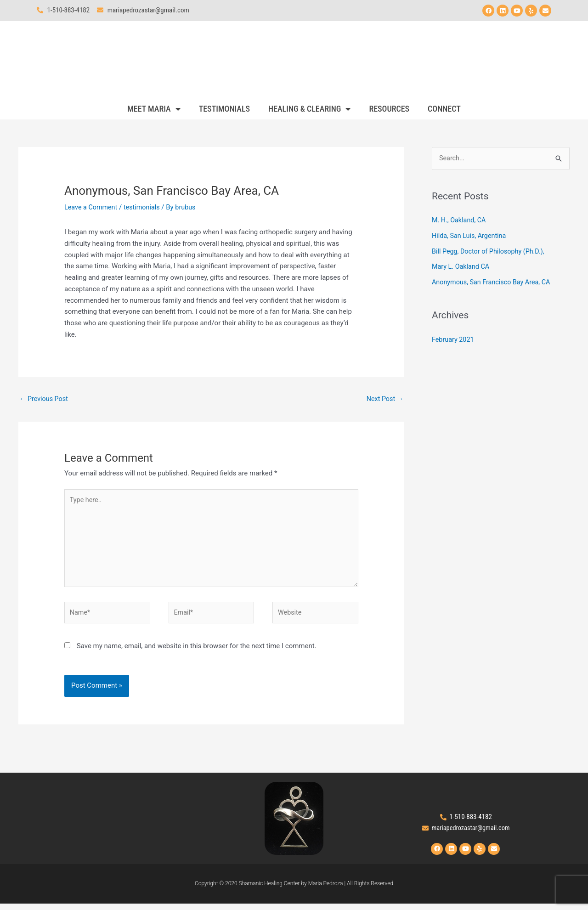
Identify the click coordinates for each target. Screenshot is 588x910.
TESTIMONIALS (224, 109)
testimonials (145, 207)
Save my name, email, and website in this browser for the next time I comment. (197, 652)
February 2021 (454, 340)
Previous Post (45, 399)
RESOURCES (389, 109)
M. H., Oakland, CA (461, 220)
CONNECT (444, 109)
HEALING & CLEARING (309, 109)
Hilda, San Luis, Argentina (471, 236)
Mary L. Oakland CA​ (462, 267)
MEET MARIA (154, 109)
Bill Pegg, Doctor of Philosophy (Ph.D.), (491, 252)
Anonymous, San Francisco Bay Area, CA (494, 283)
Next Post (384, 399)
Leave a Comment (92, 207)
